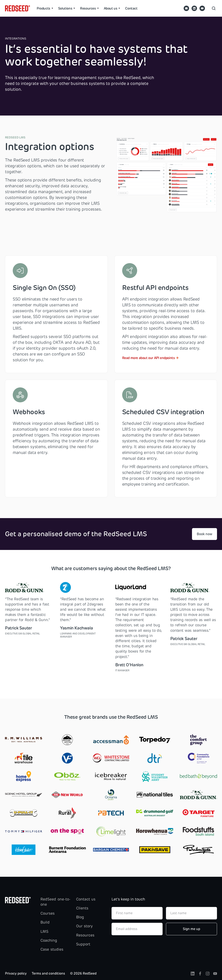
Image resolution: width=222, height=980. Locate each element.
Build (45, 922)
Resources (85, 935)
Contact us (86, 899)
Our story (84, 926)
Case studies (52, 949)
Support (83, 944)
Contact (131, 8)
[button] (45, 8)
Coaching (49, 940)
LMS (44, 931)
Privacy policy (16, 973)
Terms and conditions (48, 973)
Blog (80, 917)
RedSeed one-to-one (55, 902)
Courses (48, 913)
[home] (18, 8)
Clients (82, 908)
